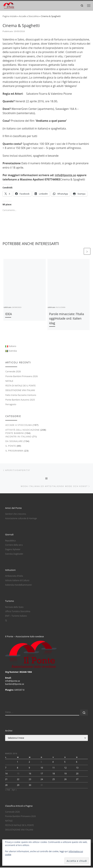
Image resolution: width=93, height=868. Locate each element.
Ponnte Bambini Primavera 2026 (21, 376)
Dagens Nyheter (13, 550)
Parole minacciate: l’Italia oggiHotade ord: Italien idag (67, 318)
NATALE (9, 381)
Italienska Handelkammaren (18, 585)
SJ (6, 621)
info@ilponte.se (65, 175)
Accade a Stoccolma (29, 16)
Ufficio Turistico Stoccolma (18, 612)
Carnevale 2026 (13, 372)
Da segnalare (14, 441)
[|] (8, 5)
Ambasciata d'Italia (14, 576)
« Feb (8, 790)
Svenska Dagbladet (14, 554)
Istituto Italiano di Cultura (17, 581)
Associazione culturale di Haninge (21, 519)
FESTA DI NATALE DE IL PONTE (20, 386)
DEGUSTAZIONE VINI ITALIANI (20, 390)
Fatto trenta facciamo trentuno (21, 395)
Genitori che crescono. (16, 514)
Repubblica (10, 541)
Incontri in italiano (18, 437)
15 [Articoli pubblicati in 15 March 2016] (18, 774)
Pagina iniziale (10, 16)
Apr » (14, 790)
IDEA (8, 314)
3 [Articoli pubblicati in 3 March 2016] (41, 762)
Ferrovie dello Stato (14, 607)
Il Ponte (11, 446)
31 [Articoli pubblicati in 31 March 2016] (42, 786)
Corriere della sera (14, 545)
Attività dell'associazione (22, 430)
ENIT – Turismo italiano (16, 616)
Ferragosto (11, 405)
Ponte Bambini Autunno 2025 (20, 400)
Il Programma (14, 451)
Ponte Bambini (15, 433)
